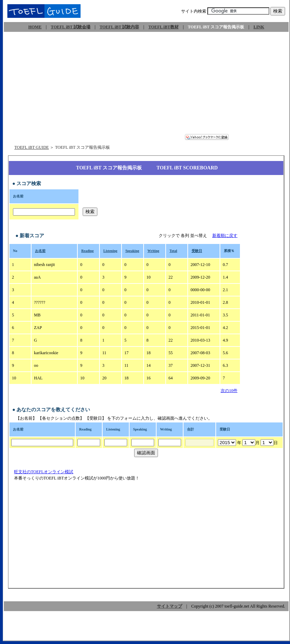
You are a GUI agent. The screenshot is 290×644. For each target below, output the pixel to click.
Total (173, 251)
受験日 (197, 251)
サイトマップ (170, 606)
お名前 (40, 251)
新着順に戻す (225, 236)
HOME (35, 27)
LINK (259, 27)
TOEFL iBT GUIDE (32, 147)
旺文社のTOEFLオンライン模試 (44, 472)
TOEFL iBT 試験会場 (71, 27)
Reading (88, 251)
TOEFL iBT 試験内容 (119, 27)
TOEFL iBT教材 (164, 27)
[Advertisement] (146, 85)
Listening (110, 251)
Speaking (132, 251)
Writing (153, 251)
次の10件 (229, 391)
